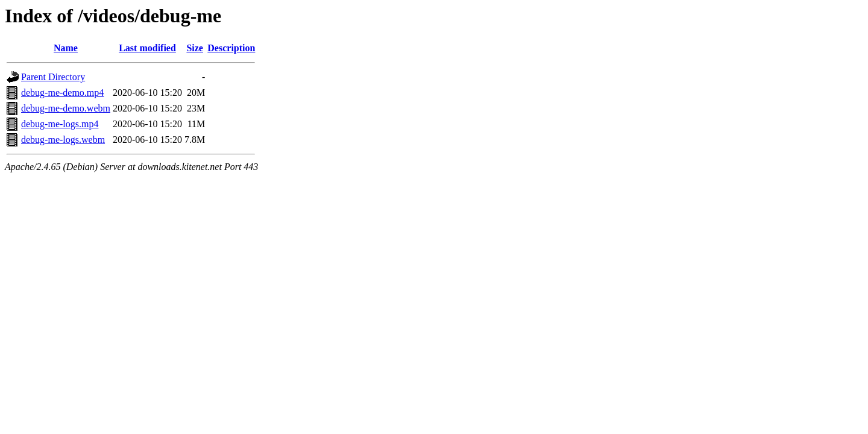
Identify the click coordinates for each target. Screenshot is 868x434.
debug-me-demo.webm (66, 108)
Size (195, 48)
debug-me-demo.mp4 (62, 93)
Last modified (147, 48)
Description (231, 48)
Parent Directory (53, 77)
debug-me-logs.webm (63, 140)
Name (66, 48)
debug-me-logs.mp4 (60, 124)
